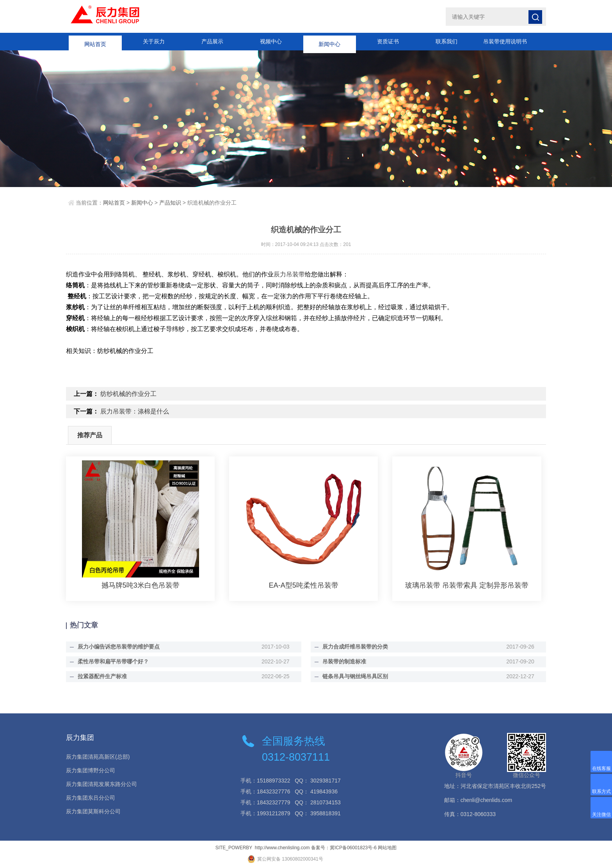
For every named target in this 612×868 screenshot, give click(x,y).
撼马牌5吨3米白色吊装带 (141, 585)
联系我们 (447, 41)
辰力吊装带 (289, 274)
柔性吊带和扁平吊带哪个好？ (113, 661)
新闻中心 (329, 41)
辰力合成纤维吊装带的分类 (355, 647)
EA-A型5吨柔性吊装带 (304, 585)
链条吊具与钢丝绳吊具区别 (355, 676)
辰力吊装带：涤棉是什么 (135, 411)
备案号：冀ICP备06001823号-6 (344, 848)
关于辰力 (154, 41)
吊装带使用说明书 (505, 41)
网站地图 (387, 848)
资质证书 (388, 41)
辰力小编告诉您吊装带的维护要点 (119, 647)
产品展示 (212, 41)
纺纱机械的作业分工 (128, 394)
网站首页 (95, 41)
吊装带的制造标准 (344, 661)
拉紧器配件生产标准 (102, 676)
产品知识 (170, 203)
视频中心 (271, 41)
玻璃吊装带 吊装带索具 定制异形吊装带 (467, 585)
